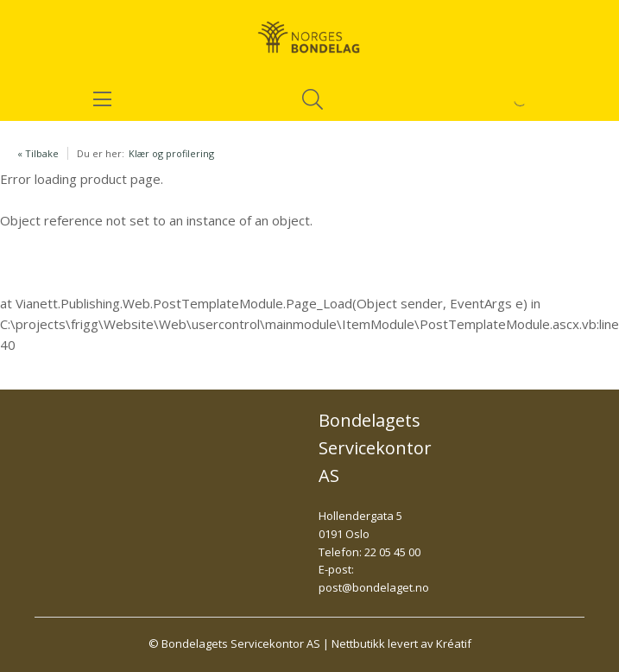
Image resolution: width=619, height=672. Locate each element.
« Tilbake (38, 153)
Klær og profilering (171, 153)
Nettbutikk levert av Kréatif (401, 643)
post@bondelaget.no (374, 587)
